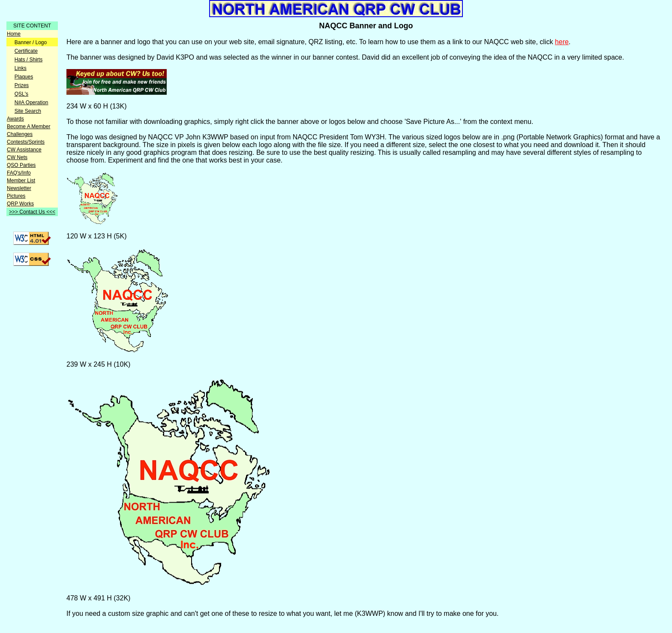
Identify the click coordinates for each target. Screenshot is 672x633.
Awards (15, 119)
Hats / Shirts (28, 60)
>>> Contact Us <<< (32, 212)
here (562, 42)
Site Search (28, 111)
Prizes (22, 85)
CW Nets (17, 157)
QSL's (21, 94)
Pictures (16, 196)
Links (21, 68)
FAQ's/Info (19, 173)
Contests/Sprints (26, 142)
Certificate (26, 51)
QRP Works (20, 204)
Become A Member (28, 127)
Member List (21, 181)
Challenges (20, 134)
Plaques (24, 77)
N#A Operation (31, 102)
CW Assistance (24, 150)
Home (14, 34)
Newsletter (19, 188)
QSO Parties (21, 165)
